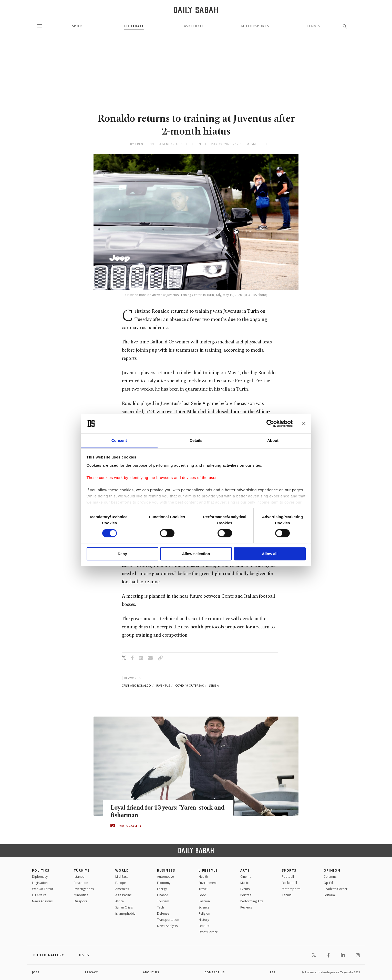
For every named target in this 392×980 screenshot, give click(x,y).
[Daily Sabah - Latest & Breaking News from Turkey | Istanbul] (196, 10)
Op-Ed (328, 883)
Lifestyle (208, 870)
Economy (164, 883)
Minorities (81, 895)
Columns (330, 877)
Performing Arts (252, 901)
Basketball (193, 26)
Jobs (36, 972)
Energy (162, 889)
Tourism (163, 901)
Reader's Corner (336, 889)
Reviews (246, 907)
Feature (204, 926)
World (122, 870)
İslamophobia (125, 913)
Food (202, 895)
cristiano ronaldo (136, 685)
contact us (215, 972)
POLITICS (41, 870)
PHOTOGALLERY (130, 826)
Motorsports (255, 26)
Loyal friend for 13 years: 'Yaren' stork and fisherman (163, 812)
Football (134, 26)
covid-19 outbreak (189, 685)
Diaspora (81, 901)
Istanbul (80, 877)
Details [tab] (196, 440)
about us (151, 972)
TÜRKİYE (82, 870)
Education (81, 883)
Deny (122, 554)
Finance (163, 895)
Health (203, 877)
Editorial (330, 895)
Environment (208, 883)
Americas (122, 889)
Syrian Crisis (124, 907)
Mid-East (121, 877)
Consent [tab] (119, 440)
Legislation (40, 883)
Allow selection (196, 554)
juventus (163, 685)
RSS (273, 972)
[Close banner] (304, 424)
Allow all (270, 554)
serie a (214, 685)
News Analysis (42, 901)
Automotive (166, 877)
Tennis (313, 26)
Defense (163, 913)
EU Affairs (39, 895)
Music (244, 883)
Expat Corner (208, 932)
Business (166, 870)
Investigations (84, 889)
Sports (79, 26)
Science (204, 907)
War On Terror (43, 889)
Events (245, 889)
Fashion (204, 901)
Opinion (332, 870)
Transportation (168, 920)
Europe (121, 883)
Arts (245, 870)
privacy (91, 972)
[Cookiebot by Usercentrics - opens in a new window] (270, 424)
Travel (203, 889)
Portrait (246, 895)
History (204, 920)
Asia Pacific (123, 895)
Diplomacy (40, 877)
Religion (204, 913)
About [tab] (273, 440)
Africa (120, 901)
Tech (161, 907)
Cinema (246, 877)
